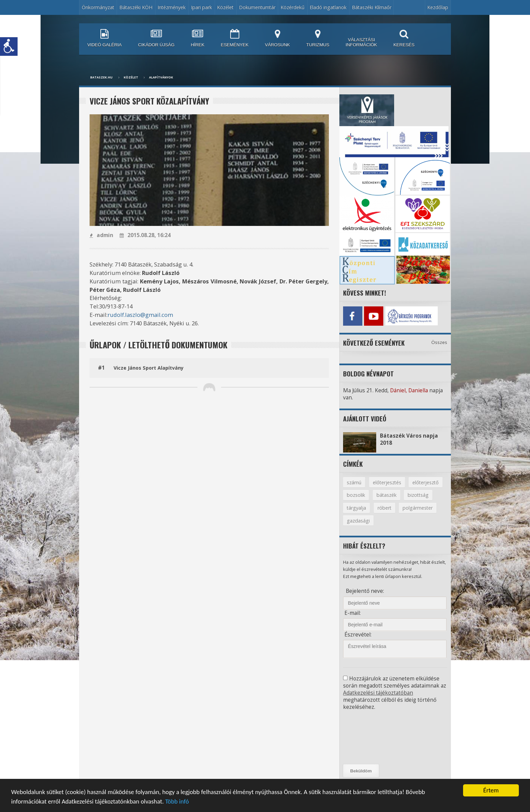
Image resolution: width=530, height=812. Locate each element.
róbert (384, 508)
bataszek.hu (101, 77)
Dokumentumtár (257, 7)
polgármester (418, 508)
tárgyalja (356, 508)
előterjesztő (426, 482)
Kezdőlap (438, 7)
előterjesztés (387, 482)
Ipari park (201, 7)
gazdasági (358, 521)
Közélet (225, 7)
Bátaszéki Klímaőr (372, 7)
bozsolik (356, 495)
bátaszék (387, 495)
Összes (439, 342)
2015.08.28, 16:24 (145, 235)
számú (354, 482)
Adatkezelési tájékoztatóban (378, 693)
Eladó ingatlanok (328, 7)
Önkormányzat (98, 7)
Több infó (177, 802)
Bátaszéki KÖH (136, 7)
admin (101, 235)
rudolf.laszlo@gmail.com (140, 315)
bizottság (418, 495)
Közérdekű (293, 7)
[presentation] (374, 737)
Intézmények (172, 7)
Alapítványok (161, 77)
